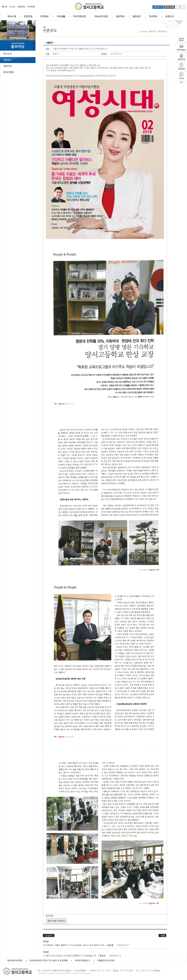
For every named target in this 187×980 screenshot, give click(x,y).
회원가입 (21, 7)
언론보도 (7, 60)
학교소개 (12, 16)
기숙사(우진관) (101, 16)
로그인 (12, 7)
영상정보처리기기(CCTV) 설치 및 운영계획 (49, 961)
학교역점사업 (79, 16)
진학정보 (44, 16)
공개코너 (170, 16)
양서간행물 (8, 72)
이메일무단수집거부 (106, 961)
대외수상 (7, 66)
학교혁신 (153, 16)
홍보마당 (120, 16)
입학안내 (28, 16)
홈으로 (5, 7)
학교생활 (61, 16)
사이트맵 (31, 7)
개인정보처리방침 (15, 961)
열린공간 (137, 16)
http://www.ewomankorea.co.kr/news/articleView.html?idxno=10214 (80, 76)
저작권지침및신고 (82, 961)
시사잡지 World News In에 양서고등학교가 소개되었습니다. (70, 956)
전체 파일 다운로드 (56, 921)
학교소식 (7, 54)
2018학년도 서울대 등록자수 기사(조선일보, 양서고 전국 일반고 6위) (74, 945)
